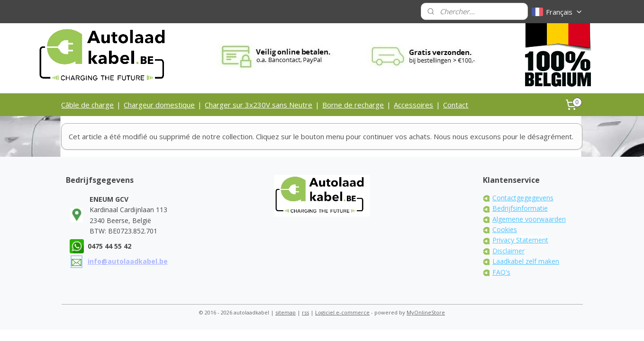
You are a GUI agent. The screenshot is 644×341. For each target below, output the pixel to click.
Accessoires (413, 105)
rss (305, 312)
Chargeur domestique (159, 105)
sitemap (286, 312)
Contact (456, 105)
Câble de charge (87, 105)
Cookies (505, 229)
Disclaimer (508, 251)
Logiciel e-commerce (342, 312)
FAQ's (501, 272)
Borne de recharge (353, 105)
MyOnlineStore (426, 312)
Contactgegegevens (523, 198)
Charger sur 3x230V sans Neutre (259, 105)
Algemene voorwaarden (529, 219)
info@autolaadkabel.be (128, 261)
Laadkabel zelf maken (526, 261)
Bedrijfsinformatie (520, 208)
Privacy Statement (520, 240)
